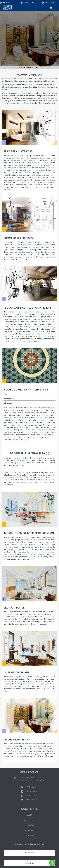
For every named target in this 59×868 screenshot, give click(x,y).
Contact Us (29, 835)
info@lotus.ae (29, 3)
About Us (30, 815)
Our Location (49, 3)
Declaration (29, 830)
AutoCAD (35, 177)
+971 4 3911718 (8, 3)
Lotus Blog (30, 825)
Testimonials (29, 820)
